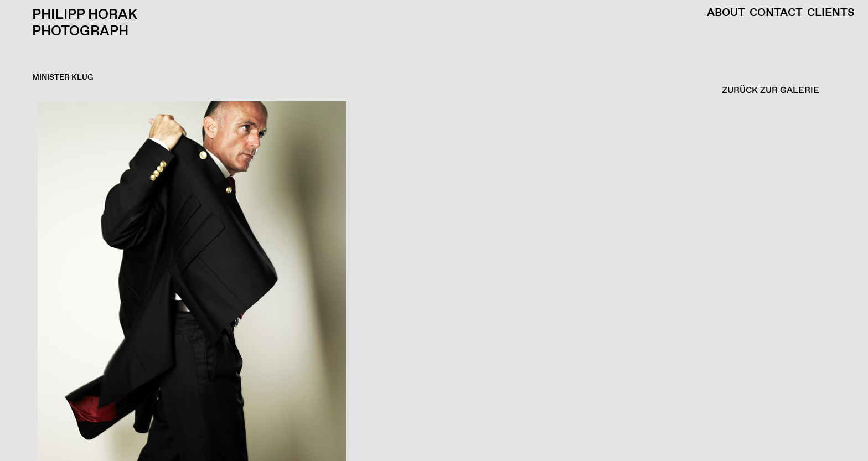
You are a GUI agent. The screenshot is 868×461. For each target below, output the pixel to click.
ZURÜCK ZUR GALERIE (771, 90)
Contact (776, 13)
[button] (431, 281)
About (726, 13)
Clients (831, 13)
